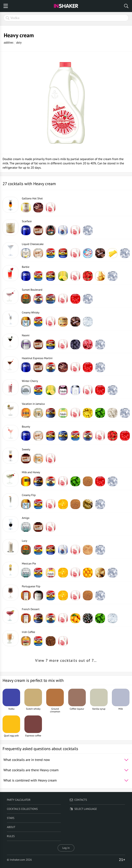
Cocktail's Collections (22, 809)
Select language (83, 809)
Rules (11, 836)
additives (9, 42)
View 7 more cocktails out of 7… (66, 661)
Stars (11, 818)
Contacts (78, 800)
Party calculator (19, 800)
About (11, 827)
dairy (19, 42)
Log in (66, 848)
